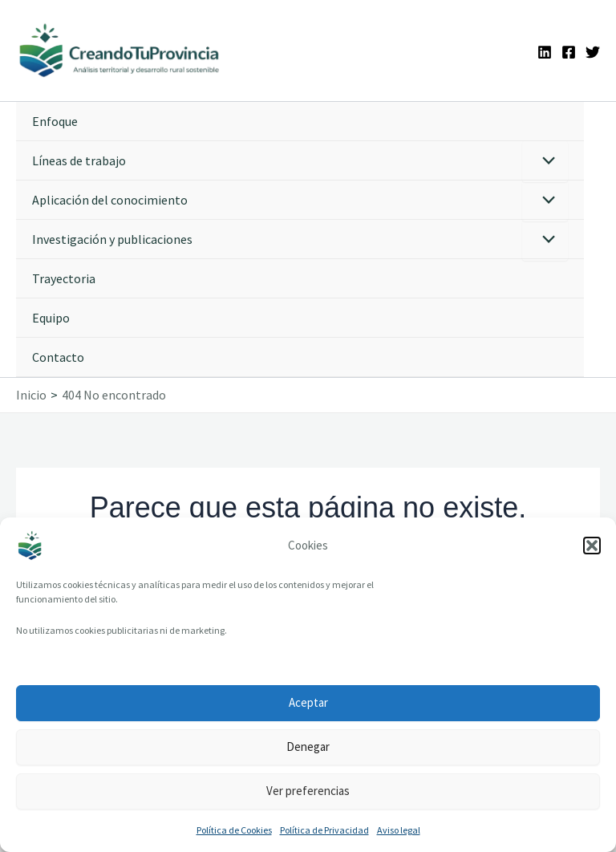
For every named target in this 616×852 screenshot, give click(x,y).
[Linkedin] (545, 52)
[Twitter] (593, 52)
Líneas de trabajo (79, 160)
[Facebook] (569, 52)
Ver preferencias (308, 791)
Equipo (51, 318)
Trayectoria (64, 278)
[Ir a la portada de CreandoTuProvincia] (120, 51)
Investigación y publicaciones (112, 239)
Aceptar (308, 702)
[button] (592, 546)
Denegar (308, 747)
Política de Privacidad (324, 830)
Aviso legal (399, 830)
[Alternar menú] (545, 162)
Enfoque (55, 121)
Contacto (58, 357)
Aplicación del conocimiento (110, 200)
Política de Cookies (234, 830)
